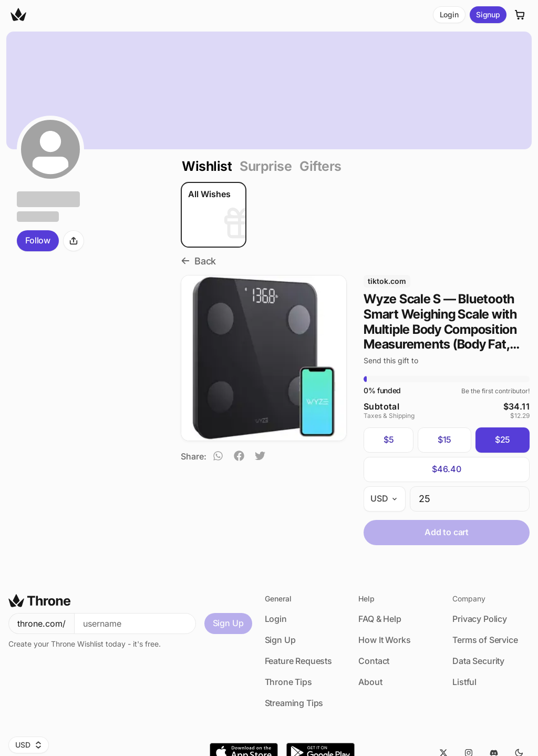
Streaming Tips (294, 703)
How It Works (384, 640)
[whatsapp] (218, 457)
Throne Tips (288, 682)
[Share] (74, 241)
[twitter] (260, 457)
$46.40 (446, 467)
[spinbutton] (470, 497)
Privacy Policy (480, 619)
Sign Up (228, 623)
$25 (503, 438)
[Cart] (520, 15)
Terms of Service (485, 640)
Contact (374, 661)
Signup (488, 14)
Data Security (478, 661)
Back (198, 261)
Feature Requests (298, 661)
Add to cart (447, 530)
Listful (464, 682)
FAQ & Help (380, 619)
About (370, 682)
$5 (389, 438)
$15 (445, 438)
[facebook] (239, 457)
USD (29, 745)
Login (449, 14)
